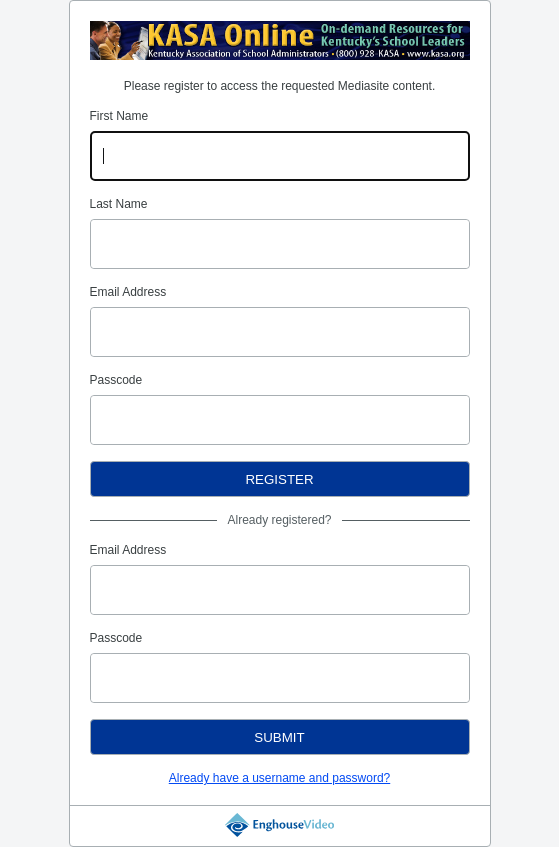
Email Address (128, 292)
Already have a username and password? (279, 778)
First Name (119, 116)
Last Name (119, 204)
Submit (279, 737)
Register (279, 479)
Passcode (116, 380)
